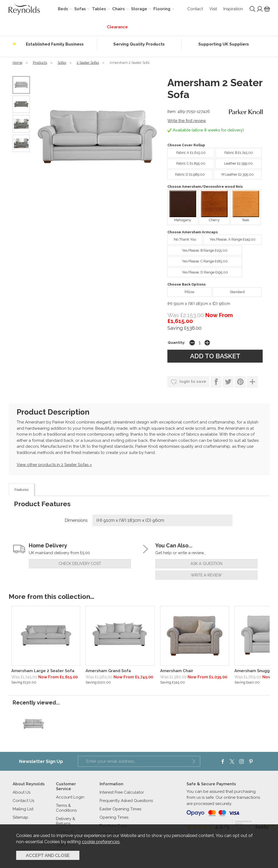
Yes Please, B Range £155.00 (197, 249)
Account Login (70, 797)
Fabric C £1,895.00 (186, 162)
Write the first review (187, 121)
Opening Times (114, 817)
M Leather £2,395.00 (234, 173)
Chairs (119, 9)
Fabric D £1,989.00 (186, 173)
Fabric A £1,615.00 (186, 151)
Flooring (162, 9)
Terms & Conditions (66, 808)
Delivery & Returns (66, 821)
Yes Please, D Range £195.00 (198, 271)
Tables (99, 9)
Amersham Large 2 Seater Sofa (43, 671)
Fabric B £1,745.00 (234, 151)
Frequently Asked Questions (126, 801)
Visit (213, 9)
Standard (229, 291)
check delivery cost (80, 564)
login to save (188, 382)
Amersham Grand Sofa (108, 671)
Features (22, 489)
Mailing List (23, 809)
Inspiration (233, 9)
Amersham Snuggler (255, 671)
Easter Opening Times (120, 809)
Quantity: (176, 342)
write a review (206, 575)
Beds (63, 9)
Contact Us (23, 801)
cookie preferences (101, 842)
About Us (22, 792)
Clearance (117, 27)
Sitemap (20, 817)
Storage (139, 9)
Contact (195, 9)
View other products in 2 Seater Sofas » (54, 465)
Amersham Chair (177, 671)
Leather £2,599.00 (234, 162)
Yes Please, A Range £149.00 (229, 238)
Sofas (80, 9)
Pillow (181, 291)
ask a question (206, 564)
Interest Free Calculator (122, 792)
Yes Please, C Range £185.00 (198, 260)
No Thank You (182, 238)
